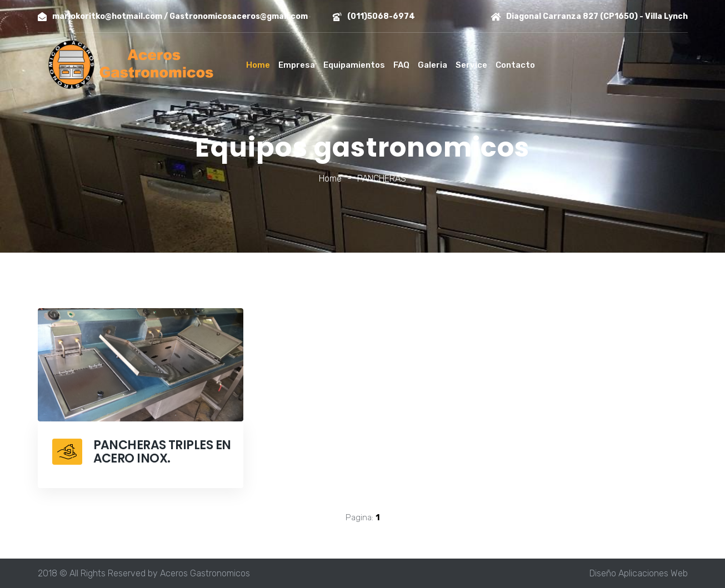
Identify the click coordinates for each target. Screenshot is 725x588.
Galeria (432, 65)
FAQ (401, 65)
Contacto (515, 65)
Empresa (297, 65)
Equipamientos (354, 65)
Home (258, 65)
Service (471, 65)
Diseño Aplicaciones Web (639, 573)
